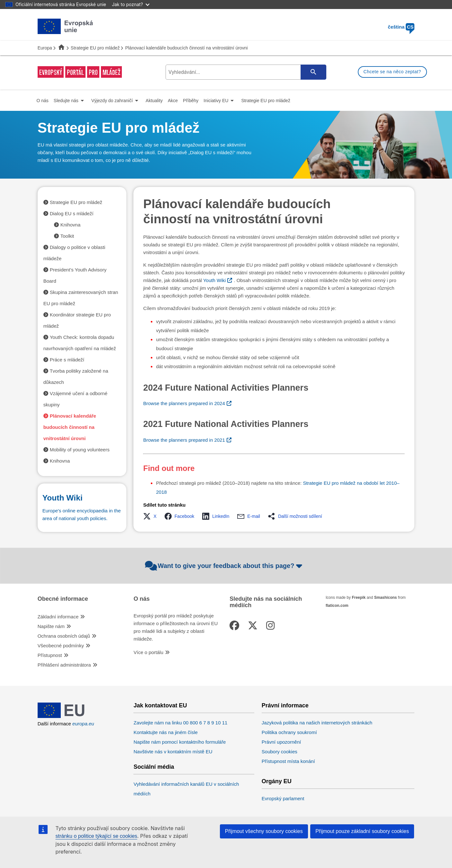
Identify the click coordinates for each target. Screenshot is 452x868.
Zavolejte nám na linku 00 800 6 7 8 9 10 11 (180, 723)
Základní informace (58, 617)
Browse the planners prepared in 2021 (184, 440)
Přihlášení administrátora (64, 665)
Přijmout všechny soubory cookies (264, 831)
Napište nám (51, 626)
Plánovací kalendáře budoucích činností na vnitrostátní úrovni (70, 427)
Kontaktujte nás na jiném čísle (165, 732)
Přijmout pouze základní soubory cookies (362, 831)
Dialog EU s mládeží (72, 213)
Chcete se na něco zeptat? (392, 72)
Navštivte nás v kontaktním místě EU (173, 752)
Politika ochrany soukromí (289, 732)
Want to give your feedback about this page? (225, 566)
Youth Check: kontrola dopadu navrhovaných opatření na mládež (80, 343)
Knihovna (71, 225)
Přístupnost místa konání (288, 761)
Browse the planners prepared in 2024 (184, 403)
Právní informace (285, 706)
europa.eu (83, 724)
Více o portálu (148, 652)
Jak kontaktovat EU (160, 706)
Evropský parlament (283, 798)
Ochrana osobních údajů (64, 636)
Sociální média (154, 767)
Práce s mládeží (67, 360)
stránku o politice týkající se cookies (96, 836)
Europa (45, 48)
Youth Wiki (214, 280)
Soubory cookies (280, 752)
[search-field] (245, 72)
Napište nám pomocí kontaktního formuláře (180, 742)
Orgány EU (277, 781)
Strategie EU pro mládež (95, 48)
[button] (152, 516)
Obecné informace (63, 599)
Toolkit (67, 236)
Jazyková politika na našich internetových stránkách (317, 723)
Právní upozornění (281, 742)
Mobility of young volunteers (80, 450)
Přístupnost (50, 655)
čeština (401, 27)
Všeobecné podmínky (61, 646)
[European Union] (65, 716)
